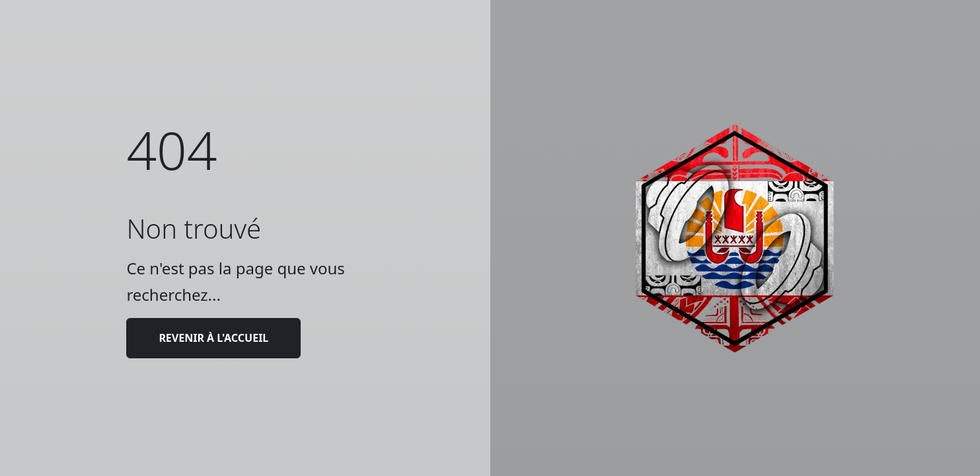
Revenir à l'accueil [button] (213, 338)
